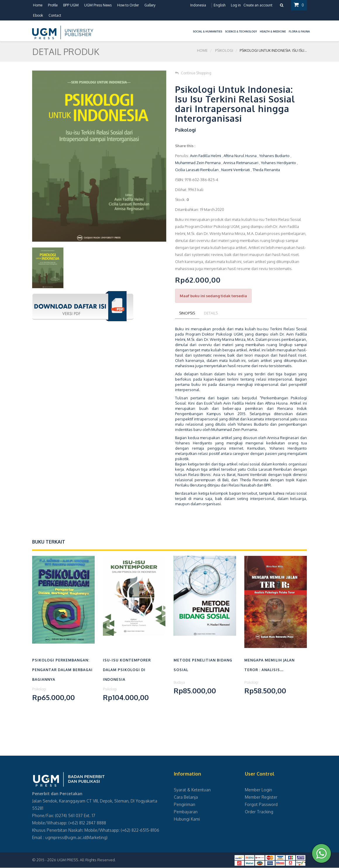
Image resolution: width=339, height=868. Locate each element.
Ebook (38, 15)
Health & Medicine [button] (273, 31)
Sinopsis (188, 313)
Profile (53, 5)
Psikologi (224, 51)
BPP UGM (71, 5)
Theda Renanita (266, 170)
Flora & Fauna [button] (299, 31)
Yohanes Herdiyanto (279, 163)
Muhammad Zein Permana (198, 163)
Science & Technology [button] (241, 31)
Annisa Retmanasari (241, 163)
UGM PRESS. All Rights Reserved (86, 860)
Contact (55, 15)
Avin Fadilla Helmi (205, 156)
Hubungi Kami (187, 819)
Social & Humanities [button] (207, 31)
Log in (236, 5)
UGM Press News (98, 5)
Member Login (258, 790)
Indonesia (198, 5)
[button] (190, 28)
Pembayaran (186, 812)
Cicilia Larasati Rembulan (197, 170)
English (219, 5)
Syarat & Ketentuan (192, 790)
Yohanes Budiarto (274, 156)
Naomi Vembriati (236, 170)
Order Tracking (259, 812)
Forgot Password (261, 805)
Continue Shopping (193, 73)
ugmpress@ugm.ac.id (66, 838)
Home (38, 5)
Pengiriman (185, 805)
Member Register (261, 797)
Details (213, 313)
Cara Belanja (186, 797)
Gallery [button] (150, 5)
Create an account (258, 5)
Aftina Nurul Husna (240, 156)
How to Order (128, 5)
